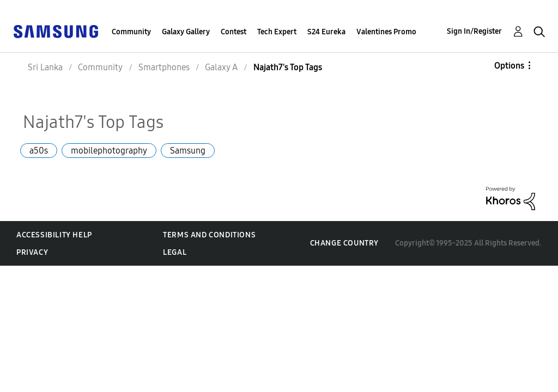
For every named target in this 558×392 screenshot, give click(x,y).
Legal (175, 252)
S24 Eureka (326, 32)
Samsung (188, 151)
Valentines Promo (386, 32)
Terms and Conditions (209, 235)
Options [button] (509, 66)
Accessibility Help (54, 235)
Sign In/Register (474, 31)
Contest (233, 32)
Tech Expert (277, 32)
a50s (39, 151)
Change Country (344, 243)
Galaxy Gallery (186, 32)
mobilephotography (109, 151)
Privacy (32, 252)
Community (131, 32)
